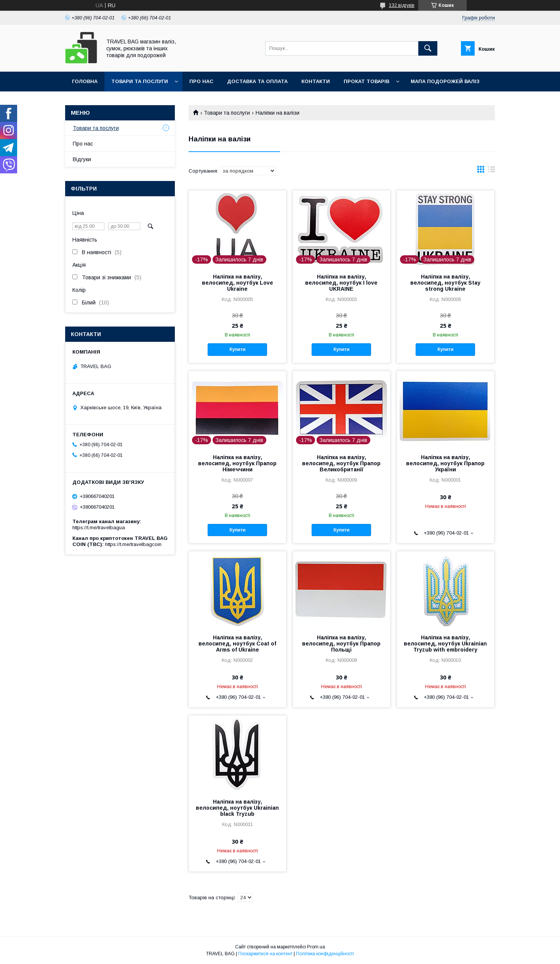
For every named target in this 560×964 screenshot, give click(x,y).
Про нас (201, 81)
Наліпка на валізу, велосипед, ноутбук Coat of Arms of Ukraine (237, 644)
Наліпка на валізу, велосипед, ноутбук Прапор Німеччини (237, 463)
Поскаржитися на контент (265, 954)
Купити (237, 349)
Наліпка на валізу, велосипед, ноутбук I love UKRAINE (341, 283)
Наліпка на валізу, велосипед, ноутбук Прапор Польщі (341, 644)
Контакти (316, 81)
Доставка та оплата (257, 81)
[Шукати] (428, 48)
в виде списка (491, 171)
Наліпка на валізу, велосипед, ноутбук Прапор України (445, 463)
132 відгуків (402, 5)
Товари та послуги (140, 81)
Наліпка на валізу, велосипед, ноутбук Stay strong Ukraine (445, 283)
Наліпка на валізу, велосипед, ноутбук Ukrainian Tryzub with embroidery (445, 644)
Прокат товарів (366, 81)
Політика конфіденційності (325, 954)
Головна (85, 81)
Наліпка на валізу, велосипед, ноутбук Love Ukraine (238, 283)
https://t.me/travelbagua (99, 528)
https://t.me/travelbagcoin (133, 544)
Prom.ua (316, 947)
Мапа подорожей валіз (445, 81)
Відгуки (82, 159)
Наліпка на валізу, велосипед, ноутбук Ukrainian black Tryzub (237, 808)
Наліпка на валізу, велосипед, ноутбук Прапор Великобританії (341, 463)
